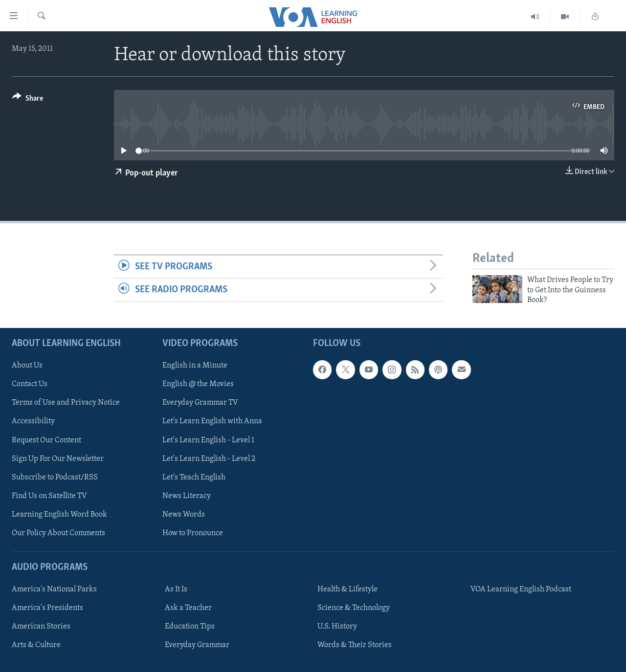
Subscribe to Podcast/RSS (55, 477)
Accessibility (33, 421)
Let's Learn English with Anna (212, 421)
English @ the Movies (198, 384)
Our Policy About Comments (58, 533)
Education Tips (190, 627)
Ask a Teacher (188, 608)
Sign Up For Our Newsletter (58, 458)
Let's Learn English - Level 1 (208, 440)
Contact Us (30, 384)
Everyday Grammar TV (200, 403)
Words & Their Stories (355, 645)
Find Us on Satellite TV (49, 496)
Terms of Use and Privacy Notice (66, 403)
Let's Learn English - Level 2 (209, 458)
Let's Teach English (194, 477)
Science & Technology (354, 608)
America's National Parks (54, 589)
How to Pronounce (193, 533)
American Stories (41, 627)
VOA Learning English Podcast (521, 589)
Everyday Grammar (197, 645)
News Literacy (187, 496)
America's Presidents (47, 608)
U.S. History (337, 627)
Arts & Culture (36, 645)
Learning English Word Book (59, 514)
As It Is (176, 589)
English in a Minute (195, 366)
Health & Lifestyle (347, 589)
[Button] (28, 100)
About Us (27, 366)
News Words (184, 514)
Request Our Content (46, 440)
